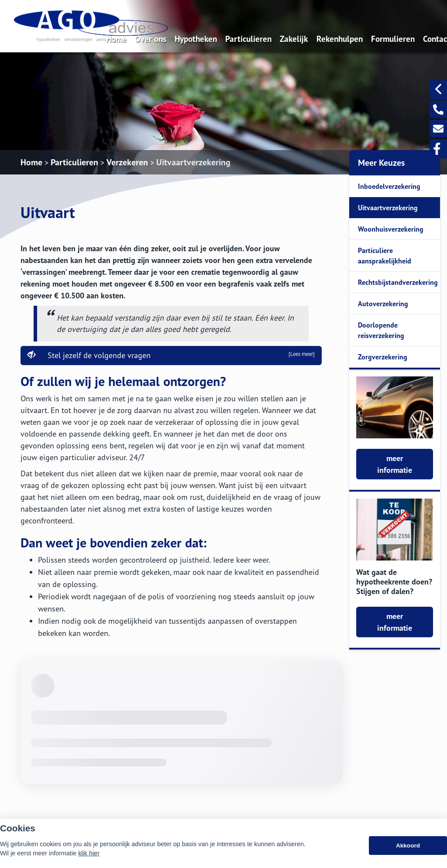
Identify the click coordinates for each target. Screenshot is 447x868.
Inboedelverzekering (389, 186)
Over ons (151, 39)
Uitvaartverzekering (193, 162)
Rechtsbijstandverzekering (398, 282)
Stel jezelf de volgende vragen (171, 355)
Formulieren (393, 39)
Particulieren (248, 39)
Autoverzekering (383, 304)
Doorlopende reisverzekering (381, 330)
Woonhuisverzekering (391, 229)
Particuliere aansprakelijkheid (385, 256)
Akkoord (408, 846)
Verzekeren (127, 162)
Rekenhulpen (340, 39)
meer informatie (395, 464)
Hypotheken (196, 39)
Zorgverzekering (383, 357)
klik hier (89, 853)
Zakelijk (294, 39)
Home (116, 39)
